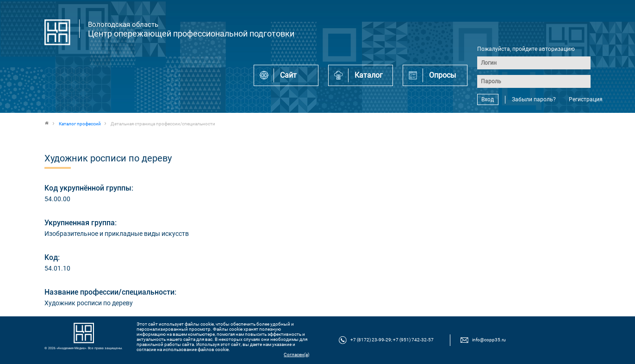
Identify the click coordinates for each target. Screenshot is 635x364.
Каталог (369, 75)
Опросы (442, 75)
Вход (488, 99)
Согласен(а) (296, 355)
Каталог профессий (80, 124)
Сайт (288, 75)
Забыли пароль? (534, 99)
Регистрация (586, 99)
